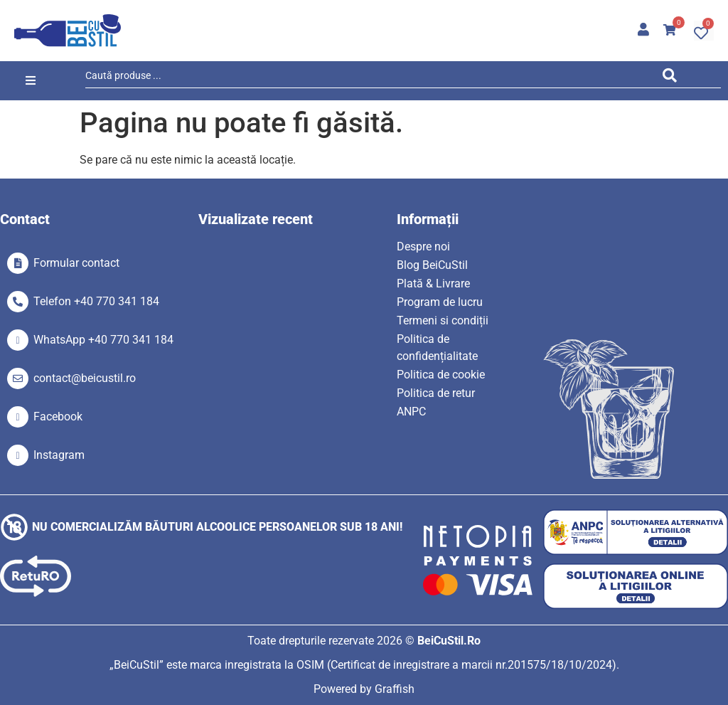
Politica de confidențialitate (437, 348)
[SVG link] (68, 31)
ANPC (411, 412)
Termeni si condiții (443, 320)
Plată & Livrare (433, 283)
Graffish (395, 689)
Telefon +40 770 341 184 (96, 301)
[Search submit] (673, 78)
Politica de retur (436, 393)
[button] (30, 81)
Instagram (59, 455)
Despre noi (423, 247)
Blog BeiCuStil (432, 265)
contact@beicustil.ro (85, 378)
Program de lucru (440, 302)
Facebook (58, 417)
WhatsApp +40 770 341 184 (103, 340)
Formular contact (76, 263)
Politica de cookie (441, 375)
